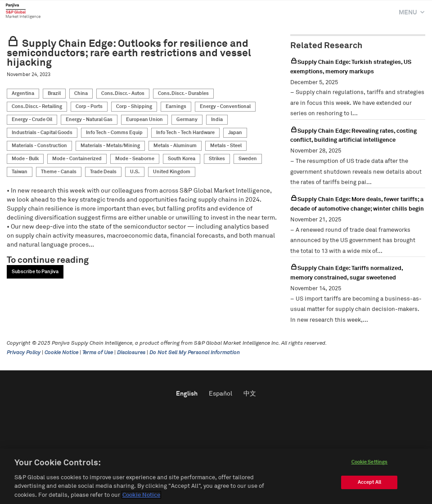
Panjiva (23, 11)
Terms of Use (98, 353)
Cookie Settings (370, 465)
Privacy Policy (24, 353)
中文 (250, 394)
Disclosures (131, 353)
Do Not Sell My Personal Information (195, 353)
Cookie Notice (61, 353)
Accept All (369, 485)
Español (220, 394)
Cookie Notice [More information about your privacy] (141, 498)
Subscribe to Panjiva (35, 272)
